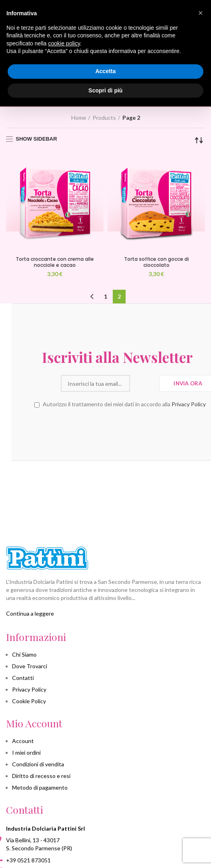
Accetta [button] (106, 71)
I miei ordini (26, 752)
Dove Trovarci (30, 666)
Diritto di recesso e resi (41, 776)
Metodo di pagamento (40, 787)
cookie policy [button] (64, 43)
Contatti (23, 678)
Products (104, 118)
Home (79, 118)
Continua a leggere (30, 613)
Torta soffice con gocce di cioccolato (156, 262)
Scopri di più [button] (106, 90)
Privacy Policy (177, 404)
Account (23, 741)
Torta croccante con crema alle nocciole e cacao (55, 262)
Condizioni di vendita (38, 764)
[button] (201, 13)
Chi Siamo (24, 654)
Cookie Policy (29, 701)
